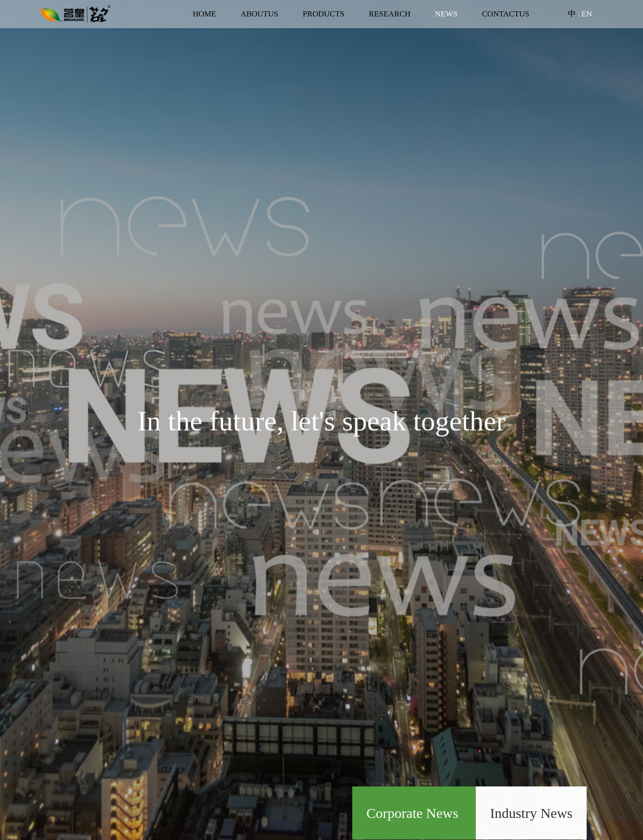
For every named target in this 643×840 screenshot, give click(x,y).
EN (587, 14)
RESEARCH (390, 14)
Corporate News (414, 813)
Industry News (531, 813)
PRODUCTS (323, 14)
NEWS (446, 14)
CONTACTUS (506, 14)
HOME (204, 14)
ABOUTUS (259, 14)
